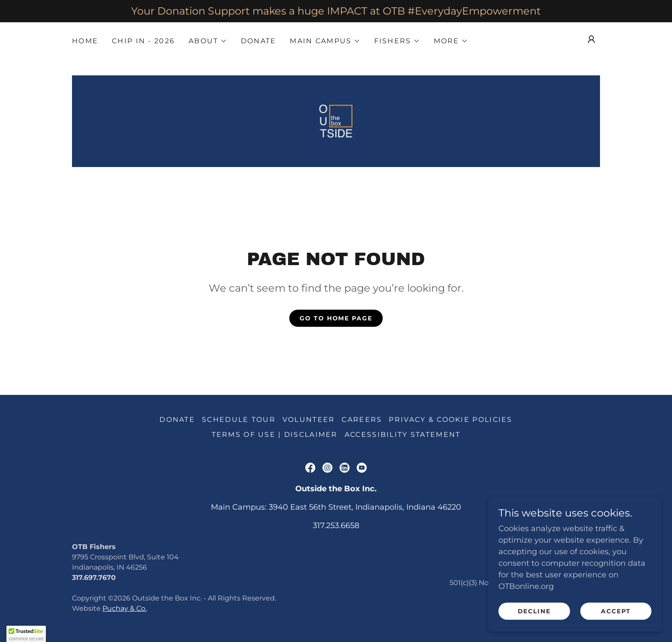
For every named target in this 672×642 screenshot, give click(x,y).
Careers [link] (362, 420)
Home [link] (85, 41)
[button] (208, 41)
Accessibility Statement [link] (403, 435)
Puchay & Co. (124, 609)
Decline (536, 611)
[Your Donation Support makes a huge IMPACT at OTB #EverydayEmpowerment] (336, 11)
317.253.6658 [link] (336, 526)
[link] (336, 121)
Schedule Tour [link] (239, 420)
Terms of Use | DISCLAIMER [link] (275, 435)
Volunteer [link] (309, 420)
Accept (616, 611)
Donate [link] (259, 41)
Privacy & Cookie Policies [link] (450, 420)
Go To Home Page (336, 319)
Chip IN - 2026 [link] (143, 41)
